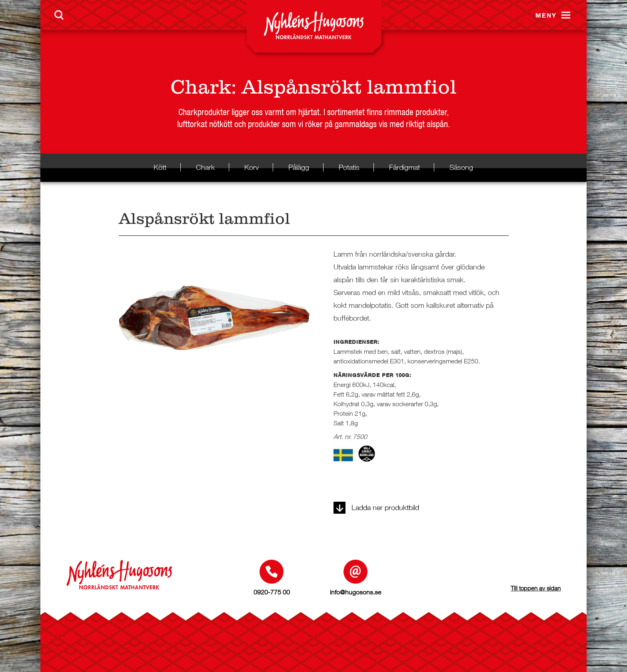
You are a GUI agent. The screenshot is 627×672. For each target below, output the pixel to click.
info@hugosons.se (355, 592)
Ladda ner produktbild (376, 507)
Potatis (349, 167)
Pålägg (299, 167)
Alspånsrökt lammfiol (349, 87)
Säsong (461, 167)
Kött (160, 167)
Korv (252, 167)
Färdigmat (404, 167)
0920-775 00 (272, 592)
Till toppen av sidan (536, 588)
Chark (201, 87)
